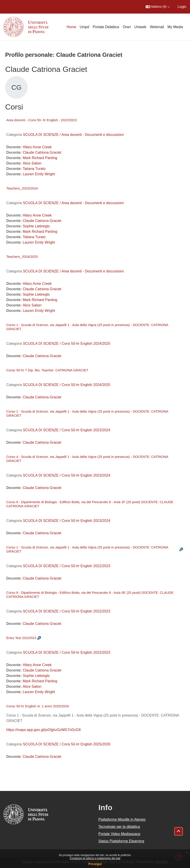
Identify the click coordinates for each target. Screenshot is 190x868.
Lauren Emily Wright (39, 174)
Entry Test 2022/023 (21, 638)
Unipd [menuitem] (85, 27)
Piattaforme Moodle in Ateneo (122, 819)
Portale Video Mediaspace (120, 834)
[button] (158, 7)
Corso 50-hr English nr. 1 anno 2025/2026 (38, 706)
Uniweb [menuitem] (140, 27)
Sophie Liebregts (36, 226)
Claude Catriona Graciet (42, 152)
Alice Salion (32, 163)
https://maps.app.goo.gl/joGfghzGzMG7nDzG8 (44, 730)
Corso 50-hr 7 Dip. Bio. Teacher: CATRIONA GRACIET (47, 370)
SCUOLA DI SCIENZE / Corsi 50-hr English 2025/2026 (67, 744)
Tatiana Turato (34, 169)
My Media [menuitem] (175, 27)
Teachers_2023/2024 (22, 188)
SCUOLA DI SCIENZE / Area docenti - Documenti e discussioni (73, 135)
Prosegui (95, 864)
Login (182, 7)
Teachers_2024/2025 (22, 257)
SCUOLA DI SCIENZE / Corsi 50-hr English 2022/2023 (67, 566)
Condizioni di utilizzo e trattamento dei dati (95, 858)
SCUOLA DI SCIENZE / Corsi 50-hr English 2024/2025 (67, 344)
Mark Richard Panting (40, 158)
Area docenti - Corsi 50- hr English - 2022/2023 (42, 120)
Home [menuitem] (71, 27)
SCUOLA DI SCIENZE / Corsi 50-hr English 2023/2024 (67, 430)
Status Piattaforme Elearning (121, 841)
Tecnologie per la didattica (119, 827)
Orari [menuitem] (127, 27)
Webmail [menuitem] (157, 27)
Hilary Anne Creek (37, 147)
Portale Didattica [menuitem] (106, 27)
